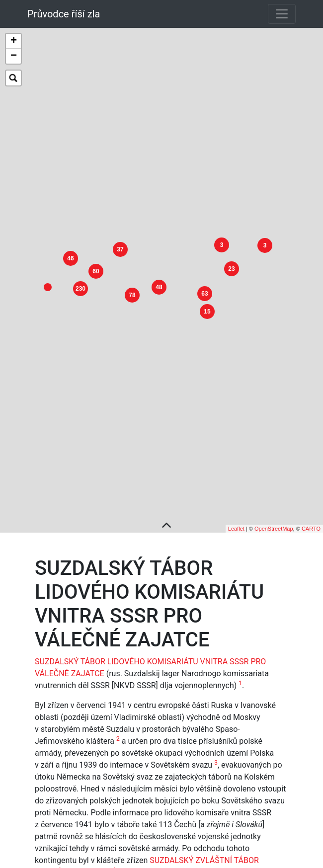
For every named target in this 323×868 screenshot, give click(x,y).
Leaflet (236, 502)
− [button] (14, 56)
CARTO (311, 502)
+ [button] (14, 41)
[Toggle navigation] (282, 14)
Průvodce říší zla (64, 14)
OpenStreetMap (274, 502)
